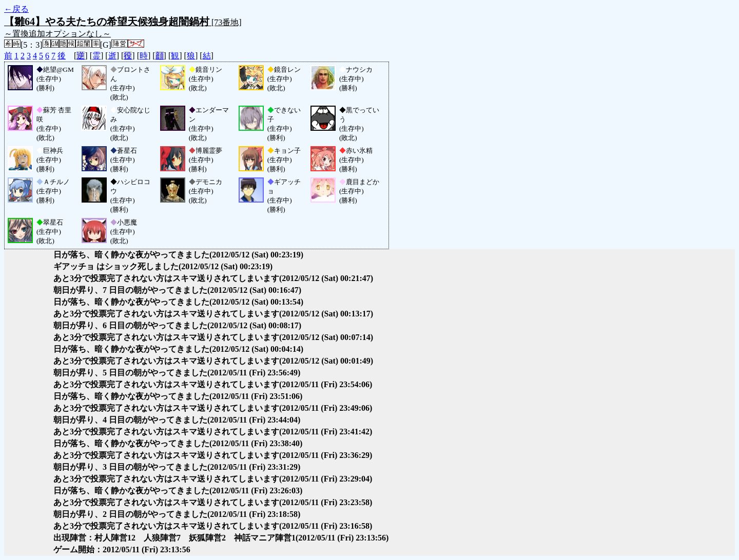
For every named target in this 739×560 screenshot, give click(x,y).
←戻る (16, 9)
